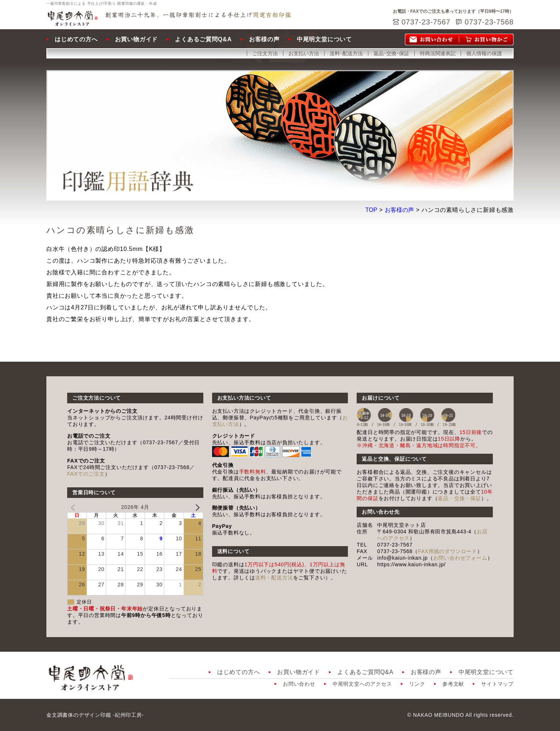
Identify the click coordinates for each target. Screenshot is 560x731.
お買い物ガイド (137, 39)
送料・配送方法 (274, 578)
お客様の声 (264, 39)
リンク (417, 684)
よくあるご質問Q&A (203, 39)
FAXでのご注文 (86, 474)
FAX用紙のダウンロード (448, 551)
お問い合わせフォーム (460, 558)
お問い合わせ (299, 684)
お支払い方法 (304, 53)
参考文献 (453, 684)
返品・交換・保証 (459, 498)
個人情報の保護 (484, 53)
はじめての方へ (76, 39)
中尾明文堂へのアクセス (362, 684)
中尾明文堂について (324, 39)
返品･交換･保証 (391, 53)
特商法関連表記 (438, 53)
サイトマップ (497, 684)
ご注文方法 (265, 53)
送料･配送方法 (346, 53)
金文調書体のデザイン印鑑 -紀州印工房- (95, 715)
